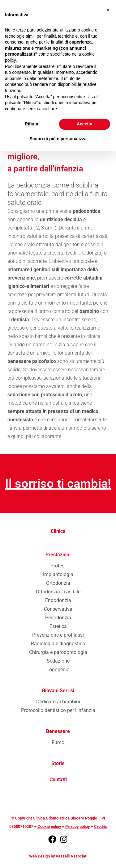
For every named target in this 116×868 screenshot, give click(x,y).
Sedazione (58, 661)
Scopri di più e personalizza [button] (58, 139)
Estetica (58, 626)
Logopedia (58, 670)
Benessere (58, 731)
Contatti (58, 780)
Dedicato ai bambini (58, 702)
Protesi (58, 566)
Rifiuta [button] (32, 124)
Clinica (58, 531)
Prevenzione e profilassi (58, 635)
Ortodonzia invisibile (58, 592)
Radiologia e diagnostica (58, 644)
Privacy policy (77, 826)
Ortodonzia (58, 583)
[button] (108, 10)
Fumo (58, 742)
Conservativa (58, 609)
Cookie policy (49, 826)
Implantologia (58, 574)
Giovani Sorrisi (58, 691)
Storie (58, 763)
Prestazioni (58, 555)
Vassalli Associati (71, 856)
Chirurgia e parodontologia (58, 652)
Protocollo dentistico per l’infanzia (58, 710)
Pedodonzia (58, 618)
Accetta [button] (85, 124)
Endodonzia (58, 600)
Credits (101, 826)
